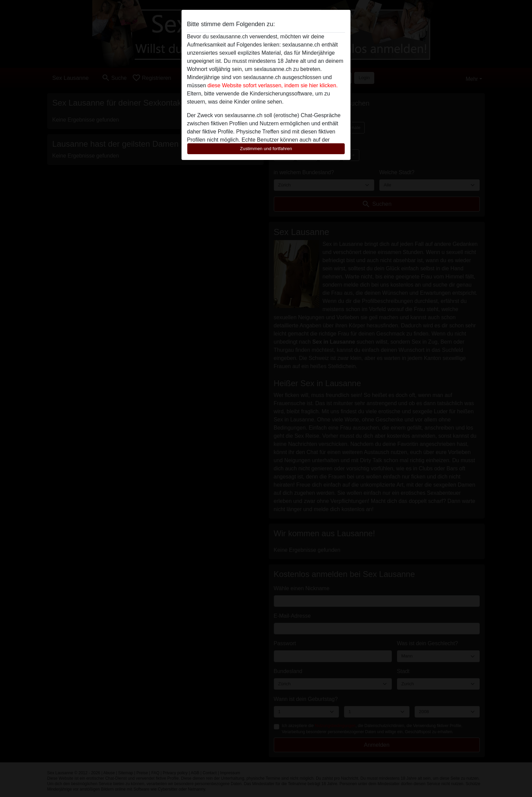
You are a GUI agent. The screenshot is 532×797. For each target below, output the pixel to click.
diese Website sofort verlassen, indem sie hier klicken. (272, 85)
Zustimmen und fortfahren (266, 149)
